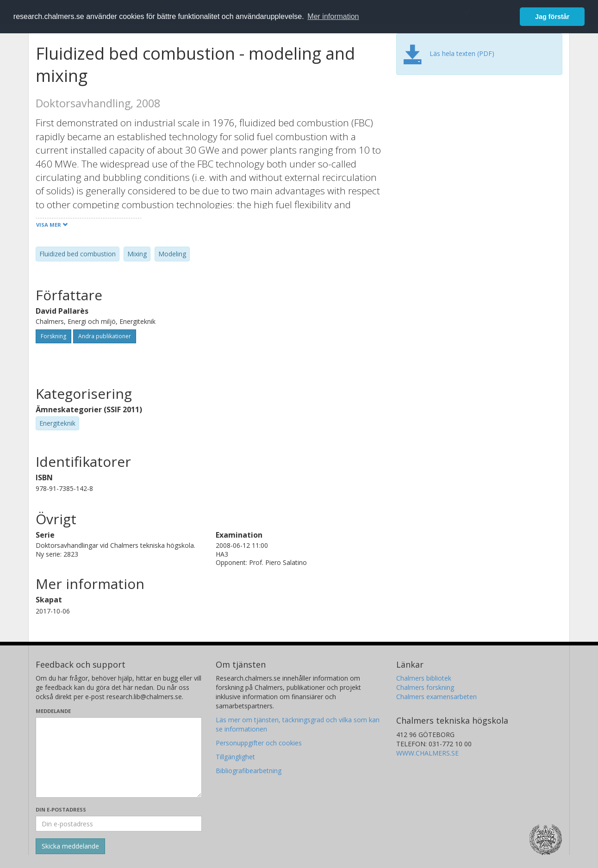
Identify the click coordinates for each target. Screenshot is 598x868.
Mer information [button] (333, 16)
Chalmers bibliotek (424, 678)
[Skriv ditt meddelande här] (119, 757)
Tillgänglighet (235, 757)
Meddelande (53, 711)
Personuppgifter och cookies (259, 743)
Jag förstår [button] (552, 17)
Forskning (53, 336)
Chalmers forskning (425, 687)
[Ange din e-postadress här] (119, 824)
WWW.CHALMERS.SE (427, 753)
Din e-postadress (61, 809)
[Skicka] (70, 846)
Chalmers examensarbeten (436, 697)
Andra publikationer (105, 336)
